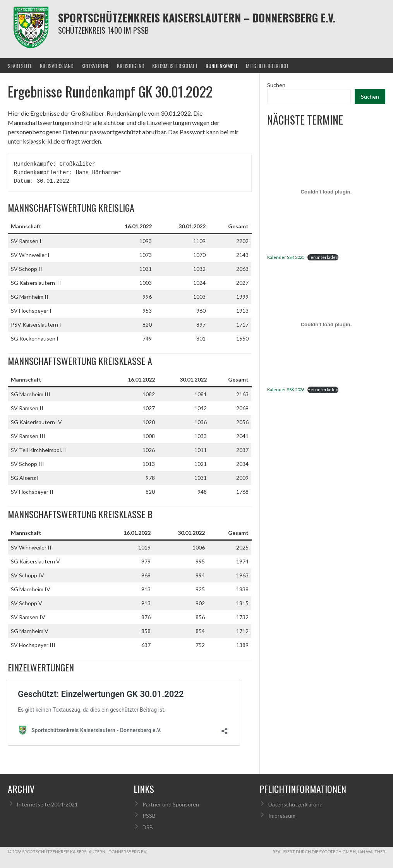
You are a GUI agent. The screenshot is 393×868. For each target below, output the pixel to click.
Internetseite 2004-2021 (47, 804)
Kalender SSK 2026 (286, 389)
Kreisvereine (95, 66)
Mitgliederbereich (267, 66)
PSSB (149, 816)
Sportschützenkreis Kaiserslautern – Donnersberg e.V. (197, 18)
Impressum (282, 816)
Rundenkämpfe (222, 66)
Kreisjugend (131, 66)
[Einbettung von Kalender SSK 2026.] (326, 324)
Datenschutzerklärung (295, 804)
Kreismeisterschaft (175, 66)
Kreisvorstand (57, 66)
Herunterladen (323, 257)
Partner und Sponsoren (171, 804)
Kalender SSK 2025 (286, 257)
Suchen (276, 85)
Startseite (20, 66)
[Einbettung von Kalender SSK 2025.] (326, 192)
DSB (148, 827)
